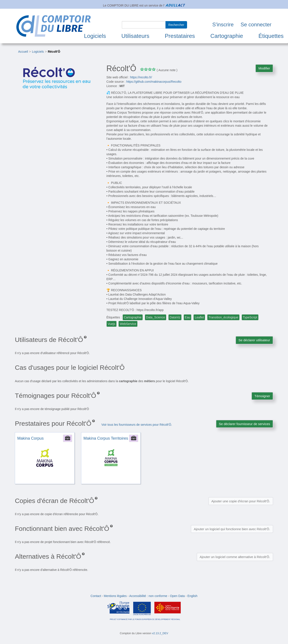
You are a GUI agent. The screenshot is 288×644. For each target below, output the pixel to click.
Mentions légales (115, 596)
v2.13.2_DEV (160, 633)
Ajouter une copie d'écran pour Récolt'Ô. (241, 501)
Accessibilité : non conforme (148, 596)
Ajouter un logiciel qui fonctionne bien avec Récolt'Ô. (232, 529)
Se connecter (256, 24)
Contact (96, 596)
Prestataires (180, 36)
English (193, 596)
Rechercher (176, 25)
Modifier (264, 68)
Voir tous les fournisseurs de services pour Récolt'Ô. (137, 425)
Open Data (177, 596)
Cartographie (227, 36)
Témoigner (262, 396)
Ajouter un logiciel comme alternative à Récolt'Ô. (235, 557)
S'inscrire (223, 24)
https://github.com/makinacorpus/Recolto (154, 82)
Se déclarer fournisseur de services (245, 424)
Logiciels (95, 36)
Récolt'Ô (54, 52)
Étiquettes (271, 36)
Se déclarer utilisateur (254, 340)
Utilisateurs (135, 36)
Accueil (23, 52)
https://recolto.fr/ (141, 77)
